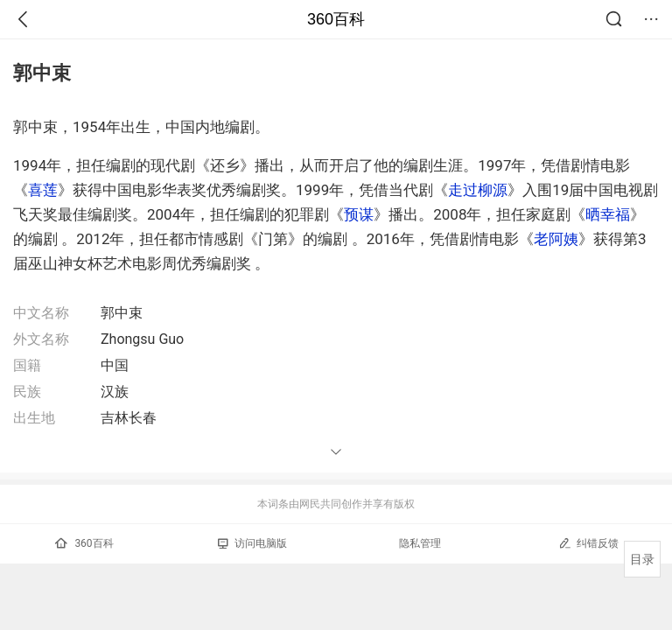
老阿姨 (556, 239)
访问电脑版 (252, 543)
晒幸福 (608, 214)
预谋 (359, 214)
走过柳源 (478, 190)
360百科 (336, 19)
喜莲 (43, 190)
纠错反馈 (588, 543)
